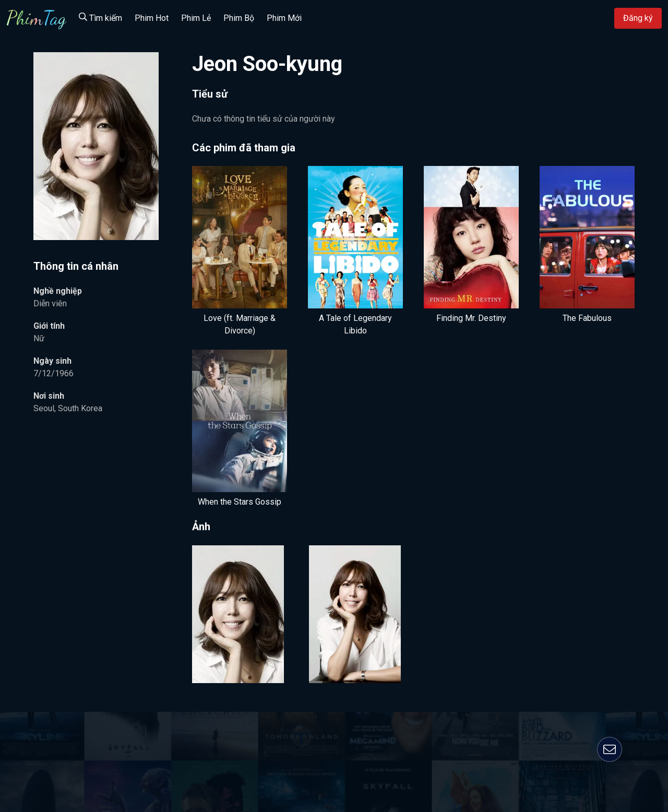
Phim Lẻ (196, 18)
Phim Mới (284, 18)
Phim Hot (152, 18)
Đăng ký (638, 18)
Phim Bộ (239, 18)
